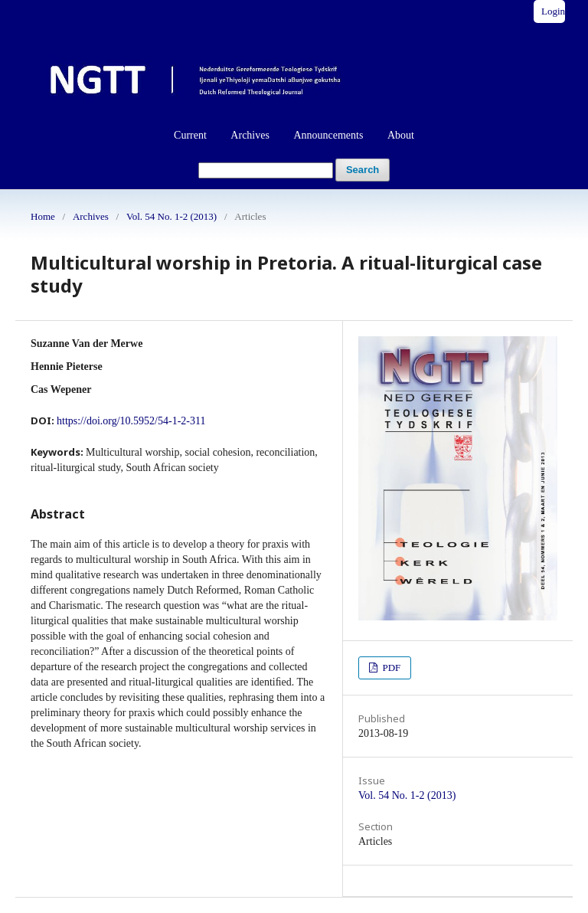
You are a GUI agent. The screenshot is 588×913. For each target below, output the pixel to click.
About (401, 135)
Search (363, 170)
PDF (390, 668)
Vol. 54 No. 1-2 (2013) (171, 216)
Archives (250, 135)
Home (43, 216)
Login (553, 11)
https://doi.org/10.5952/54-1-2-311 (131, 421)
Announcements (328, 135)
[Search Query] (266, 170)
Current (190, 135)
